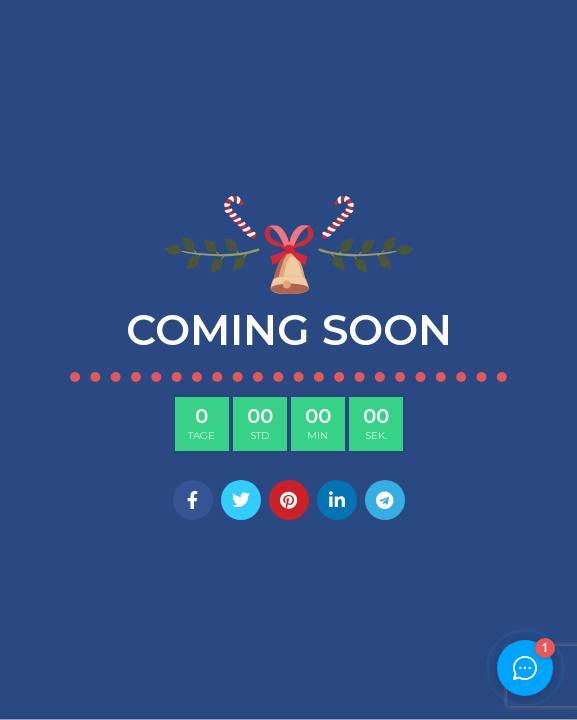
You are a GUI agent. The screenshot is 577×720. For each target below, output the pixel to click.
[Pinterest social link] (289, 500)
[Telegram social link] (385, 500)
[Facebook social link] (193, 500)
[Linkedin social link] (337, 500)
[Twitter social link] (241, 500)
